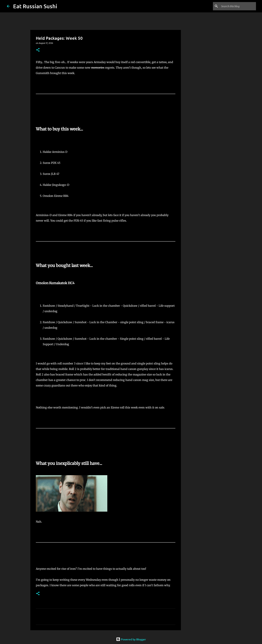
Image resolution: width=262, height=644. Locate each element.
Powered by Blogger (131, 639)
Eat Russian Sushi (35, 6)
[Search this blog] (238, 6)
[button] (38, 50)
